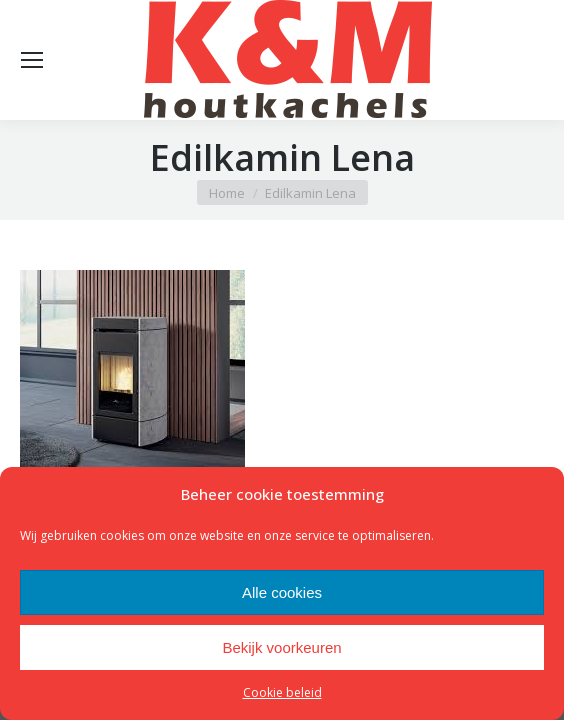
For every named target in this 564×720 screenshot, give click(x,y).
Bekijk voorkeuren (281, 647)
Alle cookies (282, 592)
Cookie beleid (282, 692)
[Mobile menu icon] (32, 60)
